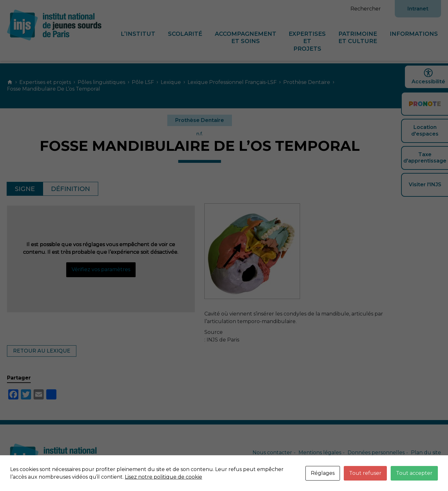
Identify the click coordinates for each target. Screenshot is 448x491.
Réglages (323, 473)
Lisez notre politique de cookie (163, 477)
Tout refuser (365, 473)
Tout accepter (414, 473)
